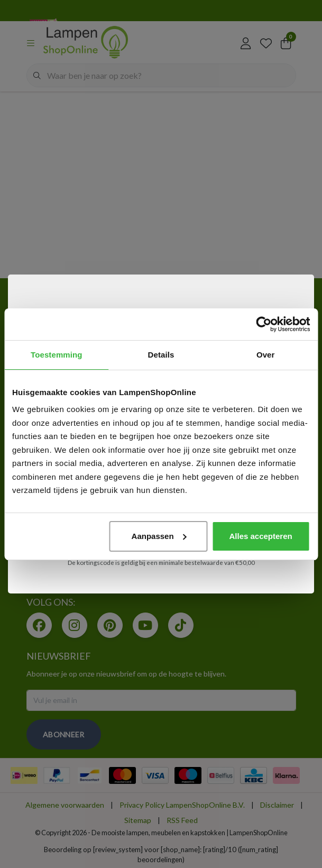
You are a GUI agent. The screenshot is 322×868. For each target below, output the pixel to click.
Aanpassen (159, 536)
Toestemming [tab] (57, 355)
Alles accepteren (260, 536)
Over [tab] (266, 355)
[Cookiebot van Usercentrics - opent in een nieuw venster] (264, 324)
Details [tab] (161, 355)
